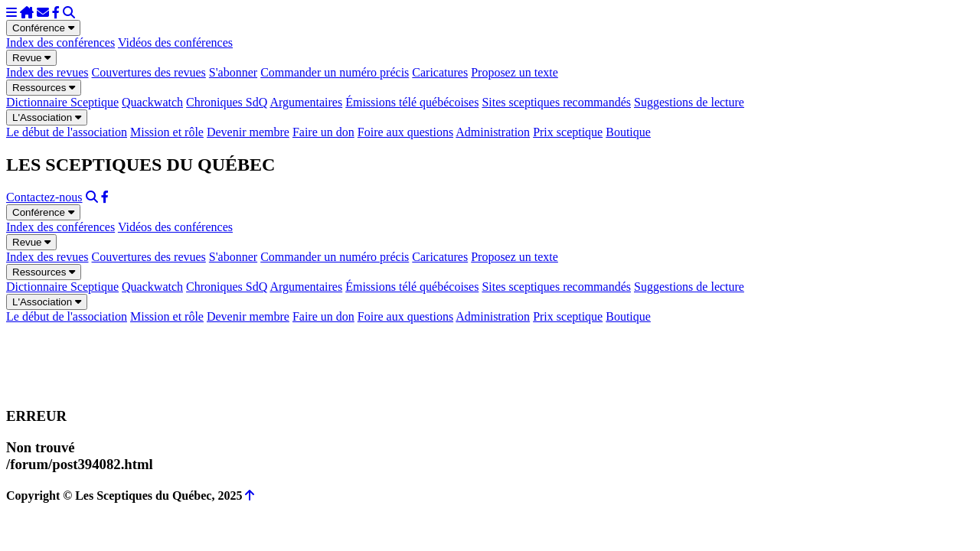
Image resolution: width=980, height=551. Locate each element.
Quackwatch (152, 102)
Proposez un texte (514, 72)
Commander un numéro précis (335, 72)
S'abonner (233, 72)
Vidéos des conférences (175, 42)
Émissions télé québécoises (412, 102)
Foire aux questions (405, 132)
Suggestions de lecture (689, 102)
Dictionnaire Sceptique (62, 102)
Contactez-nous (44, 197)
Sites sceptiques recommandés (556, 102)
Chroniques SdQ (227, 102)
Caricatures (440, 72)
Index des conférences (60, 42)
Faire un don (323, 132)
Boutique (628, 132)
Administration (493, 132)
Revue (31, 58)
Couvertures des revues (149, 72)
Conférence (43, 28)
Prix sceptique (568, 132)
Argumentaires (306, 102)
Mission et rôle (167, 132)
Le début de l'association (67, 132)
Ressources (44, 88)
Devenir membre (248, 132)
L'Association (47, 117)
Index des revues (47, 72)
